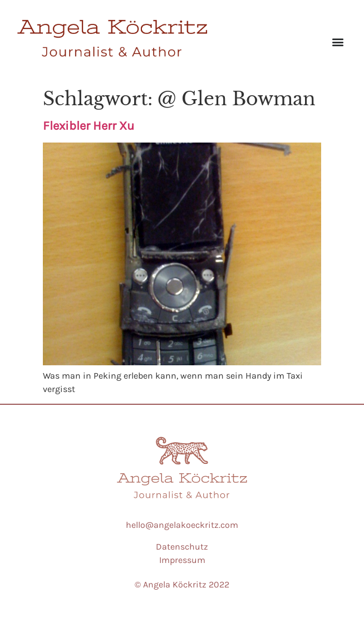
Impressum (182, 560)
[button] (338, 41)
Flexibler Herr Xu (88, 126)
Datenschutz (182, 547)
